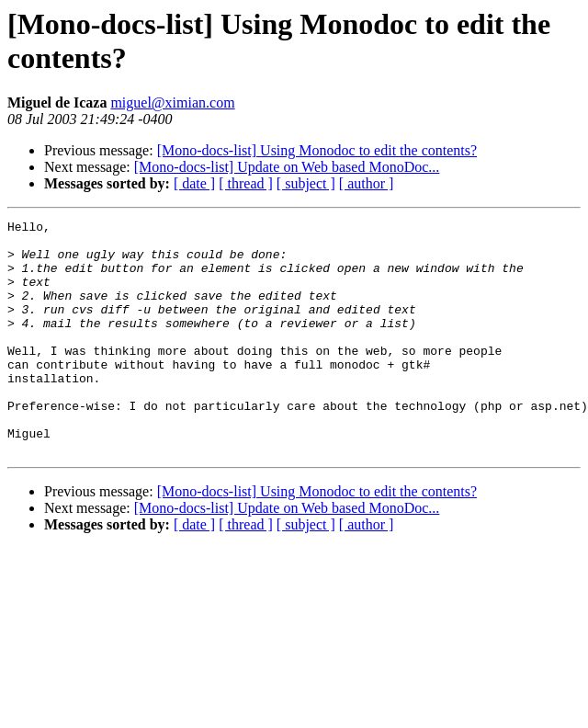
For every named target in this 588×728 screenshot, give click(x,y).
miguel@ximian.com (172, 102)
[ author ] (367, 183)
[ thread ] (246, 183)
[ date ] (194, 183)
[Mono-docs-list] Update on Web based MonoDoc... (287, 167)
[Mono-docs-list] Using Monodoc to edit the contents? (317, 150)
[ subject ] (306, 183)
